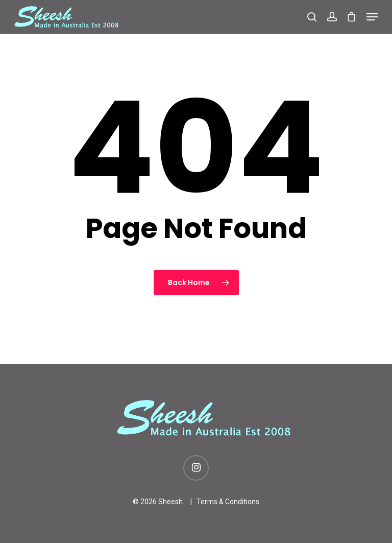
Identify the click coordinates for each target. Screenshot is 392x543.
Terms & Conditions (228, 502)
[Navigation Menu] (372, 17)
